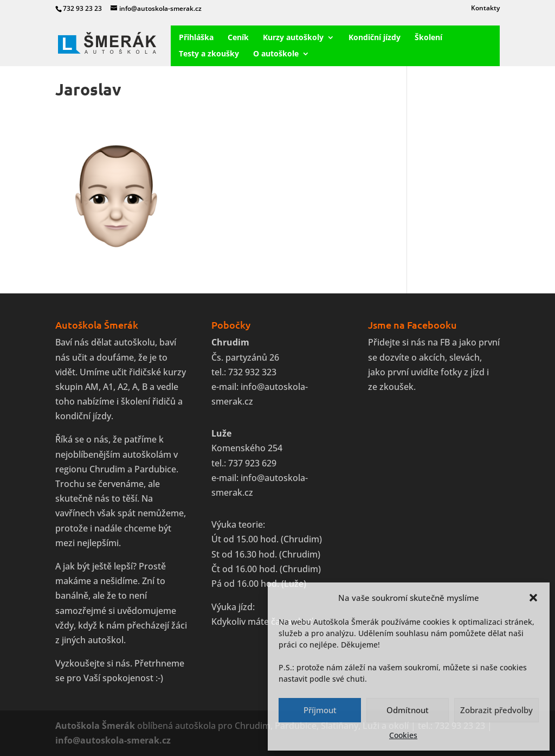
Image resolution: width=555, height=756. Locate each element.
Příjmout (320, 710)
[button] (533, 598)
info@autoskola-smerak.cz (113, 740)
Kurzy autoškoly (293, 38)
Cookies (403, 735)
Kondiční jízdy (375, 38)
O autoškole (276, 54)
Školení (428, 38)
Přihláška (196, 38)
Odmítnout (408, 710)
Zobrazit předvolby (496, 710)
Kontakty (485, 9)
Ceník (238, 38)
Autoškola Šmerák (95, 726)
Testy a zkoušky (209, 54)
